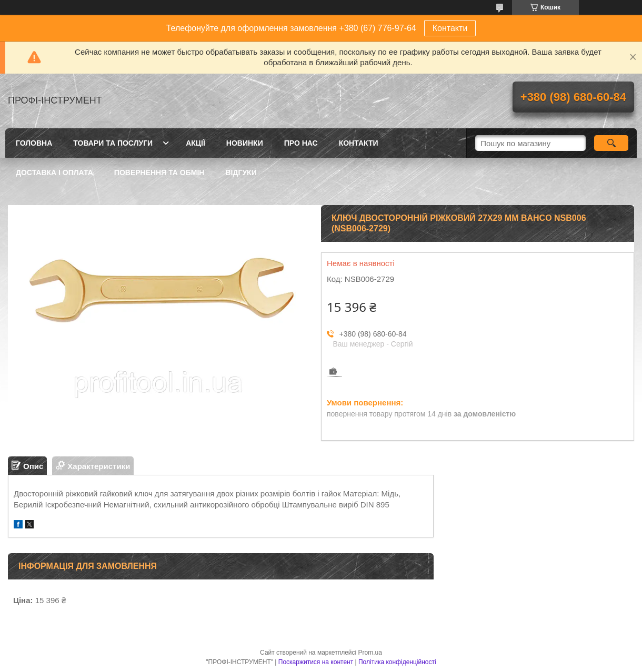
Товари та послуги (113, 143)
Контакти (450, 28)
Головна (34, 143)
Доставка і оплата (54, 172)
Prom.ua (370, 653)
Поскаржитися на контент (316, 662)
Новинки (245, 143)
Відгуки (241, 172)
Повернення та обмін (159, 172)
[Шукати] (611, 143)
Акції (195, 143)
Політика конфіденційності (397, 662)
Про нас (301, 143)
